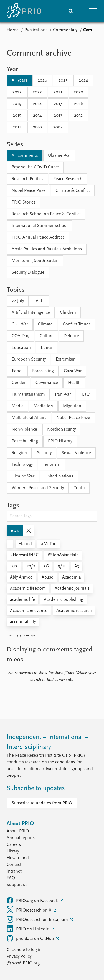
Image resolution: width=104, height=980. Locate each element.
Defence (71, 336)
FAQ (11, 878)
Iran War (63, 395)
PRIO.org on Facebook (33, 900)
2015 (17, 116)
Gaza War (73, 371)
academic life (22, 600)
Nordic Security (61, 430)
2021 (58, 92)
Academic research (74, 611)
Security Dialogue (28, 273)
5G (46, 566)
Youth (79, 488)
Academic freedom (28, 589)
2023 (17, 92)
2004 (58, 127)
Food (17, 371)
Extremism (66, 359)
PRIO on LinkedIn (29, 929)
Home (13, 30)
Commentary (65, 30)
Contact (14, 865)
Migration (72, 406)
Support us (17, 885)
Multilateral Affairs (29, 418)
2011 (17, 127)
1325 (14, 566)
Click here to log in (24, 950)
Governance (47, 383)
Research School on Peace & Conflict (46, 214)
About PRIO (18, 831)
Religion (19, 453)
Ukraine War (59, 156)
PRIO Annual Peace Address (38, 237)
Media (18, 406)
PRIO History (60, 441)
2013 (58, 116)
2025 (63, 80)
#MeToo (49, 544)
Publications (36, 30)
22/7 (31, 566)
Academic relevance (29, 611)
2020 (78, 92)
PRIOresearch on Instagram (38, 919)
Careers (14, 845)
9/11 (62, 566)
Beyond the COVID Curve (35, 167)
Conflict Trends (77, 324)
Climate (45, 324)
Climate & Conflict (73, 191)
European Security (29, 359)
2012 (78, 116)
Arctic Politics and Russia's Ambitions (47, 249)
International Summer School (40, 226)
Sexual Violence (76, 453)
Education (21, 348)
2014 (37, 116)
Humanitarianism (28, 395)
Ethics (46, 348)
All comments (25, 156)
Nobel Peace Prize (29, 191)
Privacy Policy (19, 957)
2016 (78, 104)
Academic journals (72, 589)
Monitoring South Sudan (35, 261)
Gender (19, 383)
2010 (37, 127)
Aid (39, 301)
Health (74, 383)
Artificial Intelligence (31, 313)
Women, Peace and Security (38, 488)
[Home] (24, 11)
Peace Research (68, 179)
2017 (58, 104)
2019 (17, 104)
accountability (23, 622)
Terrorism (52, 465)
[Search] (71, 11)
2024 (83, 80)
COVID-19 (21, 336)
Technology (22, 465)
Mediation (43, 406)
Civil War (20, 324)
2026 (42, 80)
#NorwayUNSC (24, 555)
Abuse (47, 577)
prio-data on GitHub (31, 938)
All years (19, 80)
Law (86, 395)
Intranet (14, 871)
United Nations (59, 476)
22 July (18, 301)
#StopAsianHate (63, 555)
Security (44, 453)
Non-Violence (24, 430)
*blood (25, 544)
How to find (18, 858)
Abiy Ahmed (21, 577)
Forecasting (43, 371)
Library (13, 851)
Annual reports (21, 838)
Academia (72, 577)
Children (68, 313)
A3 (77, 566)
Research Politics (27, 179)
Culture (47, 336)
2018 (37, 104)
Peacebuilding (25, 441)
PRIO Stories (24, 202)
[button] (93, 11)
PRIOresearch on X (30, 910)
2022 (37, 92)
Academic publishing (64, 600)
